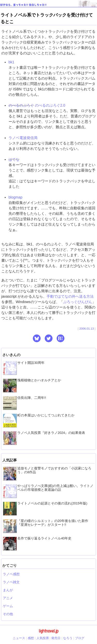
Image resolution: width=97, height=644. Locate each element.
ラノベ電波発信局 (23, 138)
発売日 (56, 638)
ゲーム (8, 606)
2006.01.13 (87, 329)
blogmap (16, 197)
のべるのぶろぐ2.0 (50, 105)
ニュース (19, 638)
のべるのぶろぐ (21, 105)
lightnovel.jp (49, 631)
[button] (37, 338)
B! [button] (61, 338)
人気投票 (43, 638)
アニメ (8, 598)
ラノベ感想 (11, 574)
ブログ (80, 638)
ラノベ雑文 (11, 582)
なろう (68, 638)
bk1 (12, 62)
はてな (14, 159)
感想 (31, 638)
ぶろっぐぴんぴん (78, 302)
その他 (8, 614)
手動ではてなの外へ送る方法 (70, 296)
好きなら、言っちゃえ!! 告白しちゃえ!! (23, 5)
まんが (8, 590)
